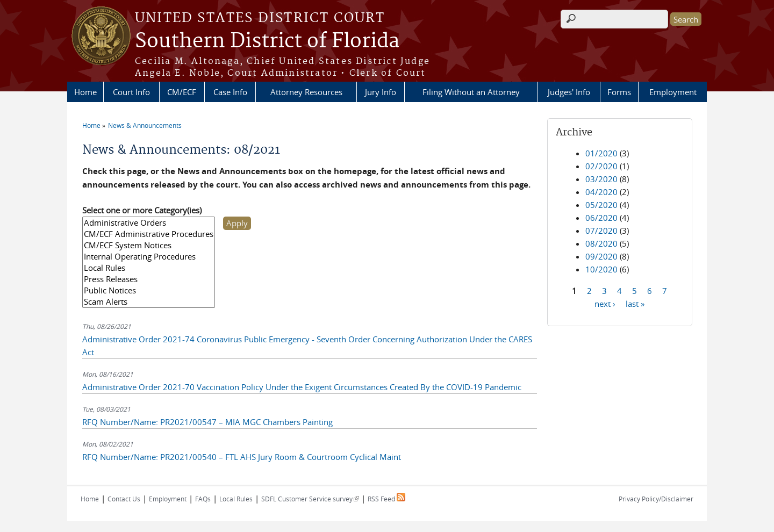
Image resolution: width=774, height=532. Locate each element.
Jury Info (381, 92)
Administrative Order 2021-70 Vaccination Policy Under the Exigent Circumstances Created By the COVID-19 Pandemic (302, 387)
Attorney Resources (306, 92)
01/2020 (601, 153)
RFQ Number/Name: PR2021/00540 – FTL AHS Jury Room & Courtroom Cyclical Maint (242, 457)
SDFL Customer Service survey (310, 499)
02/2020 (601, 166)
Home (85, 92)
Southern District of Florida (267, 41)
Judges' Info (569, 92)
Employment (673, 92)
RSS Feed (386, 499)
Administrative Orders (149, 223)
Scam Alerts (149, 302)
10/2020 (601, 269)
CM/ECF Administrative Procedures (149, 234)
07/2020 (601, 231)
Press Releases (149, 279)
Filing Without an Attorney (471, 92)
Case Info (230, 92)
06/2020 (601, 218)
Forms (619, 92)
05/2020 (601, 205)
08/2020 (601, 243)
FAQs (203, 499)
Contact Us (124, 499)
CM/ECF (182, 92)
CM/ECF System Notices (149, 245)
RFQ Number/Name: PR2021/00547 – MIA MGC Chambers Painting (207, 422)
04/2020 (601, 192)
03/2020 (601, 179)
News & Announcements (145, 125)
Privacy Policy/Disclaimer (656, 499)
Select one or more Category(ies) (142, 210)
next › (605, 303)
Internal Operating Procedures (149, 257)
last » (635, 303)
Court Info (131, 92)
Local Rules (149, 268)
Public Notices (149, 290)
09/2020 (601, 256)
